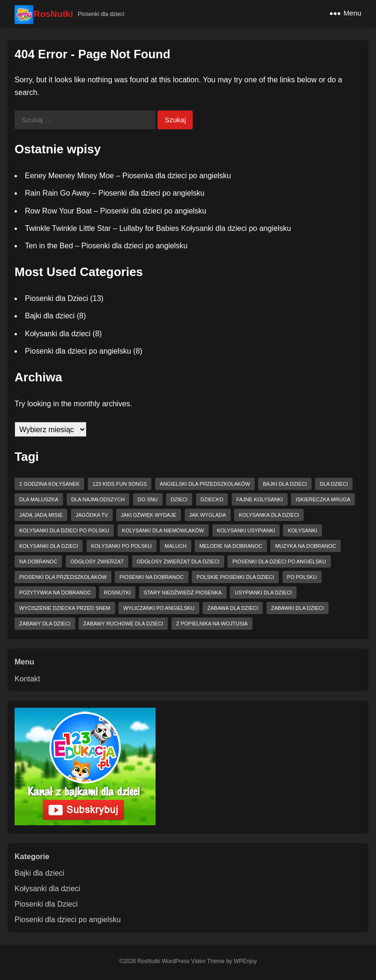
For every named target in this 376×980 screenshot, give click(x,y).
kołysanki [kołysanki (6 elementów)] (302, 530)
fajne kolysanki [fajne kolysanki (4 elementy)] (260, 499)
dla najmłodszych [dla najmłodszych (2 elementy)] (98, 499)
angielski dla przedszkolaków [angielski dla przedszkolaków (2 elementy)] (205, 484)
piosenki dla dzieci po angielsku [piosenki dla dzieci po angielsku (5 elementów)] (279, 561)
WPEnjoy (245, 961)
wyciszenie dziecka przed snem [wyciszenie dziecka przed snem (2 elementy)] (65, 608)
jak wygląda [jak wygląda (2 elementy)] (208, 515)
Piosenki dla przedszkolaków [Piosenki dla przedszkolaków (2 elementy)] (63, 577)
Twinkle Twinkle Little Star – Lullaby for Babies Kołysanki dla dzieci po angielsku (158, 228)
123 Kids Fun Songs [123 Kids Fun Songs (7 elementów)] (120, 484)
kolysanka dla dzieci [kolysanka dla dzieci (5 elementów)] (269, 515)
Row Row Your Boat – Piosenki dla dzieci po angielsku (116, 211)
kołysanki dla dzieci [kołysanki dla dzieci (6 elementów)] (49, 546)
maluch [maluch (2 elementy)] (175, 546)
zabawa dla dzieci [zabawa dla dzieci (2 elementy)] (233, 608)
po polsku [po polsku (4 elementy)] (302, 577)
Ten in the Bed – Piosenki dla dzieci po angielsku (106, 246)
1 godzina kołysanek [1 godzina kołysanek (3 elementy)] (49, 484)
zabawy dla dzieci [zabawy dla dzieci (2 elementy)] (45, 624)
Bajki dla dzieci (50, 316)
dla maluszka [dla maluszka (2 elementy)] (39, 499)
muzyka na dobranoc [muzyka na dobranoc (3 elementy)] (305, 546)
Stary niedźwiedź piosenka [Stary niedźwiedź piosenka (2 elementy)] (183, 593)
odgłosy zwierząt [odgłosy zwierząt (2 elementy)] (97, 561)
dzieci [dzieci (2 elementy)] (179, 499)
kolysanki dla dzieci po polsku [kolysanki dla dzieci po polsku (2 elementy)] (64, 530)
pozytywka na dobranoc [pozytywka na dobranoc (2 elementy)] (55, 593)
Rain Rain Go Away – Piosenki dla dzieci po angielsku (115, 193)
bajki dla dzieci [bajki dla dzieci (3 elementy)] (285, 484)
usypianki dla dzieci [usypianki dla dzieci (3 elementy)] (263, 593)
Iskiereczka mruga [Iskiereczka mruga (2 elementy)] (323, 499)
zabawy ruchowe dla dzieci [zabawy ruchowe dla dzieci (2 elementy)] (123, 624)
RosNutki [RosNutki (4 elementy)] (117, 593)
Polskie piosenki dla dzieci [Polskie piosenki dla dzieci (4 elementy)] (235, 577)
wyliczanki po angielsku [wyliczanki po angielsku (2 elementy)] (159, 608)
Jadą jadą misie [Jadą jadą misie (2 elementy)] (41, 515)
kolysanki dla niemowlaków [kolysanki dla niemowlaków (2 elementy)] (163, 530)
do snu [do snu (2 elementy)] (148, 499)
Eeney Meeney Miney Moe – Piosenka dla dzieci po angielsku (128, 176)
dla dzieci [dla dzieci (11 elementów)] (334, 484)
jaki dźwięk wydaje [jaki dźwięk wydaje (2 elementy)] (149, 515)
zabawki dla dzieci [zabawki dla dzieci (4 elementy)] (298, 608)
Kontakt (27, 679)
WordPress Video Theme (193, 961)
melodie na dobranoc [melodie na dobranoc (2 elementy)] (231, 546)
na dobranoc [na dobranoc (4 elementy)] (38, 561)
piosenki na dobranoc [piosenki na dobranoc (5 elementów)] (151, 577)
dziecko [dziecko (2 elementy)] (212, 499)
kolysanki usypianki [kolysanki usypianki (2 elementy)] (246, 530)
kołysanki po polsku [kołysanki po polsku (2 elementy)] (121, 546)
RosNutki (53, 14)
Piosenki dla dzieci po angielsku (78, 351)
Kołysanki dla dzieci (58, 334)
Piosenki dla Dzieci (56, 298)
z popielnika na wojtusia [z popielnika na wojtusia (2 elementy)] (212, 624)
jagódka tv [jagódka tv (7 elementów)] (92, 515)
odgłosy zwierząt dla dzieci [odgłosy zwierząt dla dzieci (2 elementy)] (178, 561)
